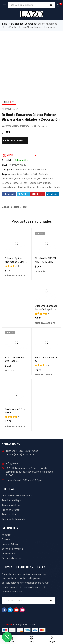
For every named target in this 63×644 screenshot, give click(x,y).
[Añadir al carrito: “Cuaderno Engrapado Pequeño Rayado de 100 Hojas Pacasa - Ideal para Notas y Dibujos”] (45, 323)
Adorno (12, 174)
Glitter (23, 183)
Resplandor (55, 187)
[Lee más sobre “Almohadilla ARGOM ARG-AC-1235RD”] (40, 271)
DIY (40, 179)
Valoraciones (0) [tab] (14, 207)
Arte (19, 174)
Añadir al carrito (16, 140)
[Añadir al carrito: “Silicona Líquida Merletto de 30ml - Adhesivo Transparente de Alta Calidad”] (15, 275)
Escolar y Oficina (37, 170)
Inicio (4, 24)
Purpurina (43, 187)
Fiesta (15, 183)
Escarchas (30, 24)
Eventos (6, 183)
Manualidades (16, 24)
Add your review (10, 109)
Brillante (27, 174)
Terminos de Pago (11, 500)
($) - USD (8, 155)
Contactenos (9, 554)
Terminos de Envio (12, 505)
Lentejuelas (44, 183)
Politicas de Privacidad (14, 519)
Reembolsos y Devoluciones (17, 496)
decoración (21, 179)
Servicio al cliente (11, 558)
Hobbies (32, 183)
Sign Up (51, 601)
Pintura (22, 187)
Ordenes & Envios (11, 544)
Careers (6, 539)
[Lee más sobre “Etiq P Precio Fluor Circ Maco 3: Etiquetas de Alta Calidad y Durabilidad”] (10, 371)
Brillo (36, 174)
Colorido (44, 174)
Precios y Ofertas (11, 510)
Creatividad (8, 179)
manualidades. (9, 187)
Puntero (32, 187)
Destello (33, 179)
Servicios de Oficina (12, 549)
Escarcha (48, 179)
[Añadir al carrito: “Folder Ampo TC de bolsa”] (15, 426)
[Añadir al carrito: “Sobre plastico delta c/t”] (45, 375)
